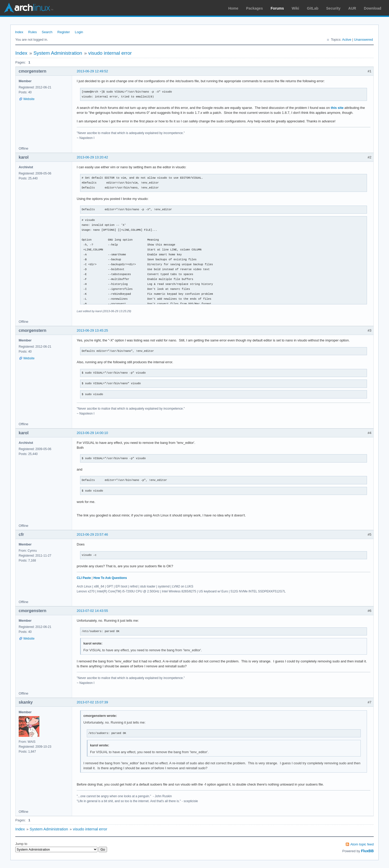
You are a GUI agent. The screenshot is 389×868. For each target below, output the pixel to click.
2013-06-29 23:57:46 (92, 534)
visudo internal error (110, 53)
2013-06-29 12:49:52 (92, 71)
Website (29, 99)
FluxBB (367, 851)
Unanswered (363, 40)
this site (337, 108)
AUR (352, 8)
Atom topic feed (362, 844)
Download (373, 8)
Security (333, 8)
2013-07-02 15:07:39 (92, 702)
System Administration (58, 53)
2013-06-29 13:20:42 (92, 157)
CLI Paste (84, 578)
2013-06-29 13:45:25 (92, 330)
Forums (277, 8)
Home (233, 8)
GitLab (313, 8)
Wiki (296, 8)
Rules (33, 32)
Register (63, 32)
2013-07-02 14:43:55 (92, 611)
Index (19, 32)
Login (79, 32)
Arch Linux (29, 8)
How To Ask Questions (110, 578)
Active (347, 40)
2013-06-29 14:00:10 (92, 433)
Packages (255, 8)
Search (47, 32)
